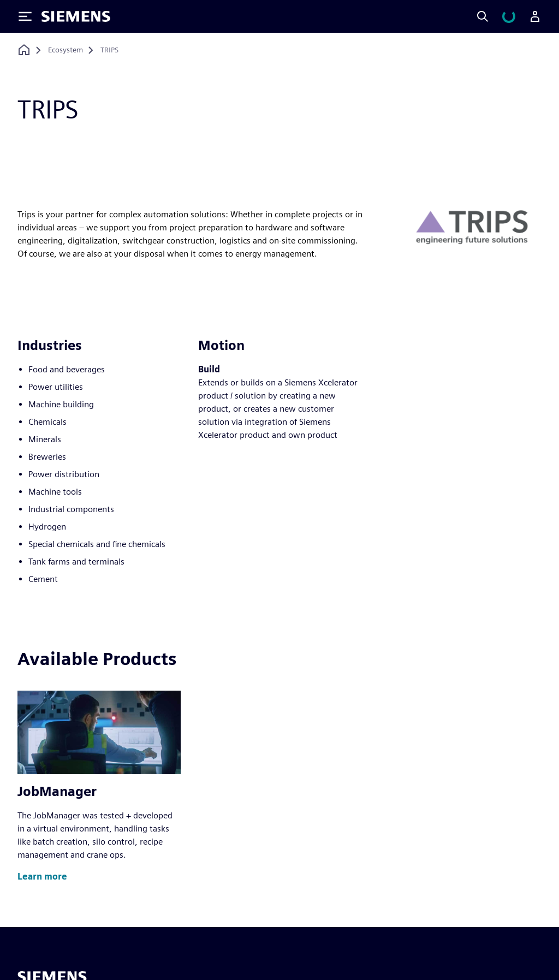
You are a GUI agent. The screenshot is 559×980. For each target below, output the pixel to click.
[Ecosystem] (66, 50)
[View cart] (509, 16)
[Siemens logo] (76, 16)
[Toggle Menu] (25, 16)
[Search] (483, 16)
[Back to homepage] (24, 50)
